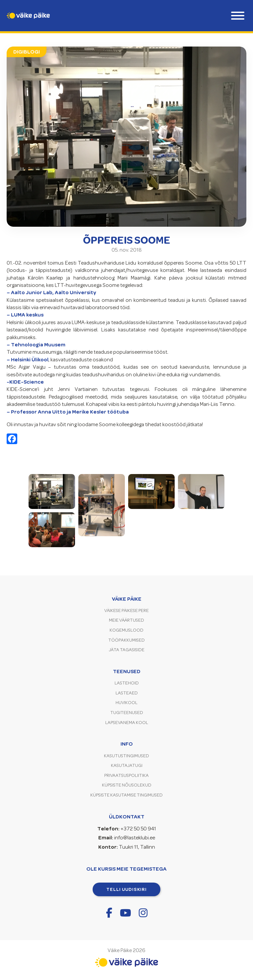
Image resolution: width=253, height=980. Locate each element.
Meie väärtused (126, 620)
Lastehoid (127, 683)
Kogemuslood (126, 630)
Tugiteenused (127, 713)
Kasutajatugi (127, 765)
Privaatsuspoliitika (126, 775)
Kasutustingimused (126, 756)
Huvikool (126, 703)
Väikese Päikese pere (126, 611)
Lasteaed (127, 693)
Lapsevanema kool (127, 723)
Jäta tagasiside (127, 650)
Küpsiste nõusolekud (127, 785)
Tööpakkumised (126, 640)
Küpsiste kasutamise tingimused (126, 795)
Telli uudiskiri (126, 889)
